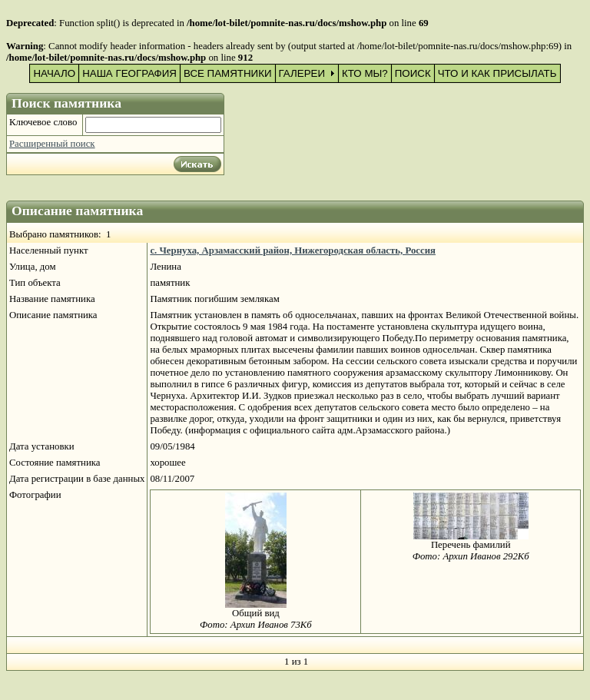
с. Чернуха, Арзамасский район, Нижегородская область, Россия (293, 250)
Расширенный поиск (52, 144)
